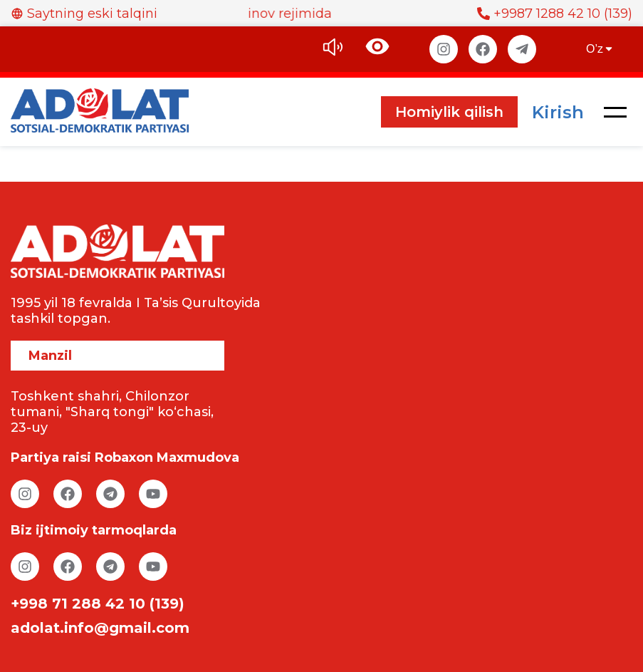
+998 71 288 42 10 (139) (98, 604)
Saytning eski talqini (84, 14)
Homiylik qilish (449, 112)
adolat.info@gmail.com (100, 628)
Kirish (558, 112)
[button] (615, 112)
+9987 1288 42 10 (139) (555, 14)
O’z (600, 49)
